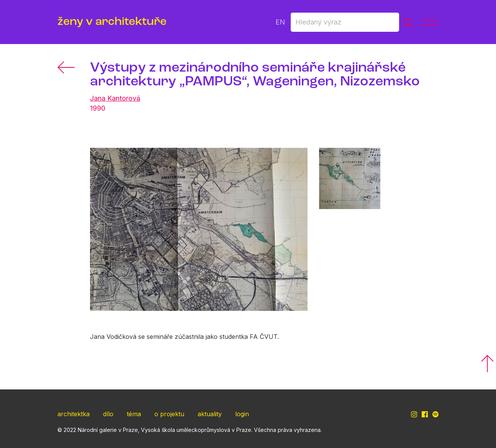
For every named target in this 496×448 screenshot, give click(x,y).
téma (134, 414)
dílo (108, 414)
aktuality (210, 414)
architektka (74, 414)
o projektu (169, 414)
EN (280, 22)
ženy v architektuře (112, 22)
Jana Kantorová (115, 98)
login (242, 414)
